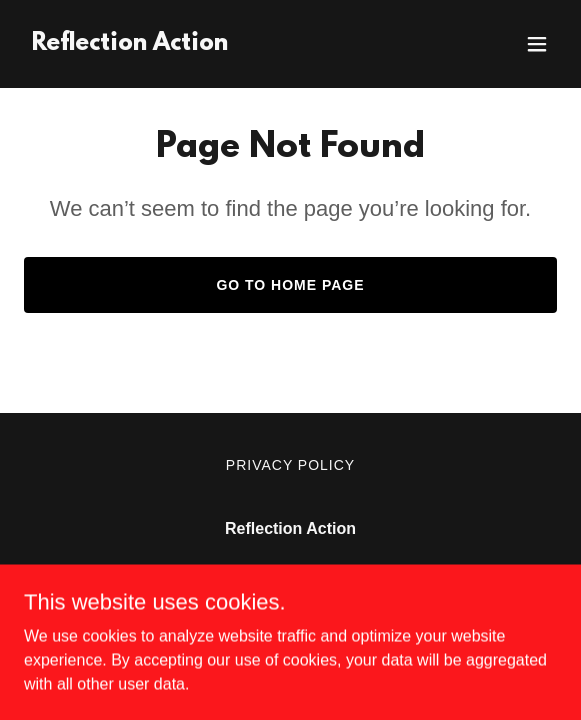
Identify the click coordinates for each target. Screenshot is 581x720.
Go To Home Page (290, 285)
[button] (537, 44)
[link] (130, 44)
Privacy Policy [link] (290, 465)
